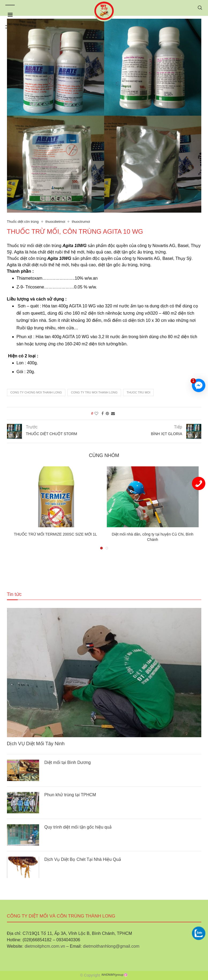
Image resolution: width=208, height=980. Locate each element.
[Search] (200, 8)
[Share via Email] (113, 413)
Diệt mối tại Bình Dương (68, 762)
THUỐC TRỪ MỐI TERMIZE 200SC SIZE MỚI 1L (55, 534)
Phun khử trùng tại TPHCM (70, 795)
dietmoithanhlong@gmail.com (111, 946)
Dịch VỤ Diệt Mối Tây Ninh (36, 744)
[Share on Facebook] (103, 413)
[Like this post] (96, 413)
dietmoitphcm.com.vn (45, 946)
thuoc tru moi (138, 392)
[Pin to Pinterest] (107, 413)
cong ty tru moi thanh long (94, 392)
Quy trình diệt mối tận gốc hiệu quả (78, 827)
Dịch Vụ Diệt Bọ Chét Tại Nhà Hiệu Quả (83, 859)
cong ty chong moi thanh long (36, 392)
